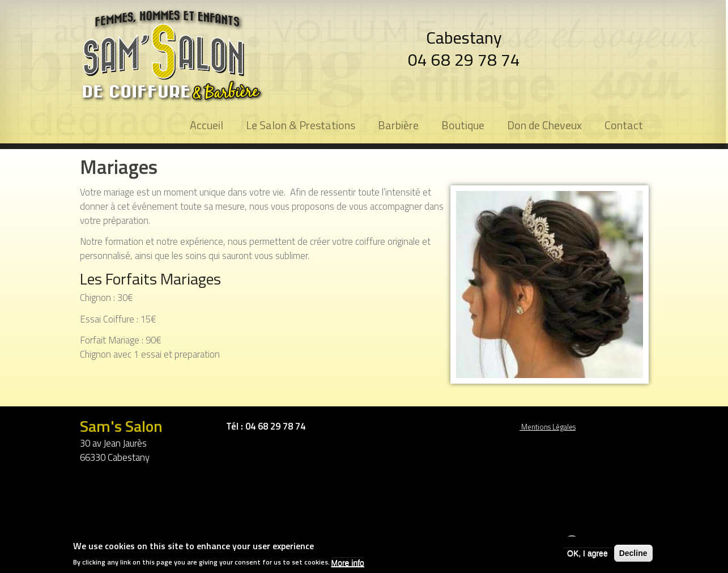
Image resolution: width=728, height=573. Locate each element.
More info (348, 564)
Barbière (398, 125)
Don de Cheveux (544, 125)
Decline (633, 554)
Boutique (463, 125)
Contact (624, 125)
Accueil (207, 125)
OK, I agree (587, 554)
